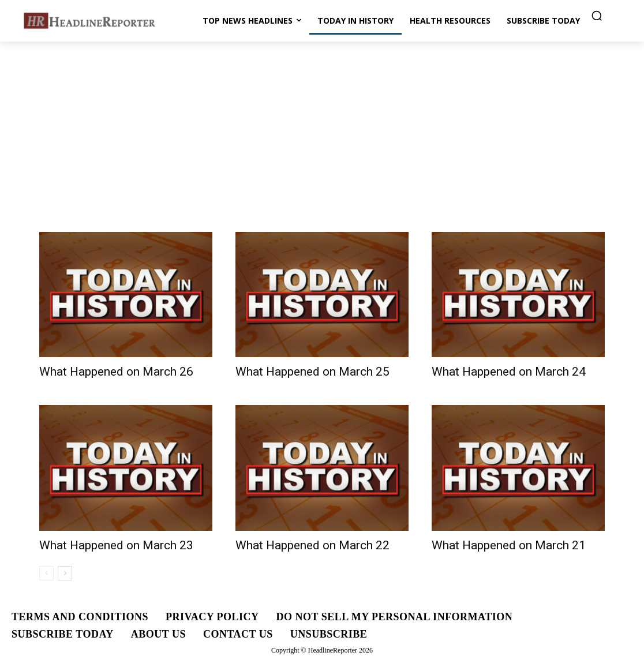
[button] (597, 16)
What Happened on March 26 (116, 372)
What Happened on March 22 (312, 545)
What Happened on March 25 (312, 372)
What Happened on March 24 (509, 372)
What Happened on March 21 (509, 545)
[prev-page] (46, 573)
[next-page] (65, 573)
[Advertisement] (322, 128)
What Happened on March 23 (116, 545)
